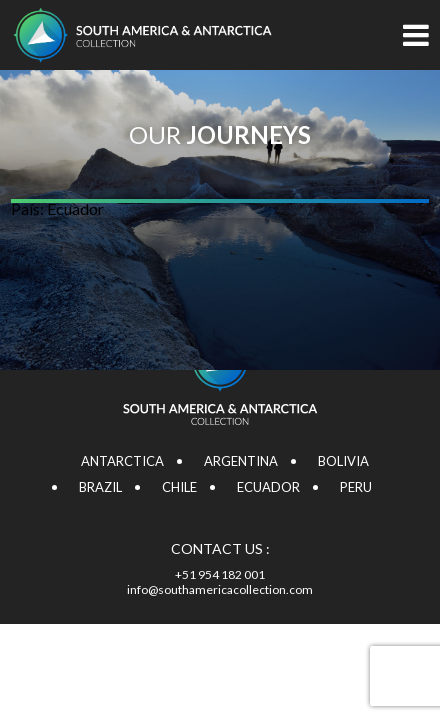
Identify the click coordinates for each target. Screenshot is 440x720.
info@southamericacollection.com (220, 589)
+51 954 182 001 (220, 574)
